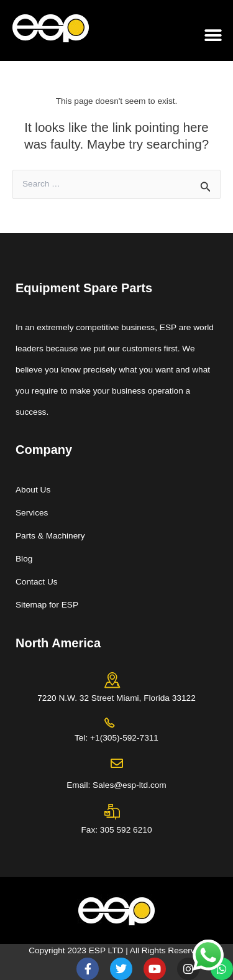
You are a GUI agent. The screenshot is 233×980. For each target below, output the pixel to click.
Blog (24, 559)
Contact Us (37, 582)
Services (32, 513)
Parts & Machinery (50, 536)
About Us (33, 490)
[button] (213, 35)
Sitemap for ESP (47, 605)
